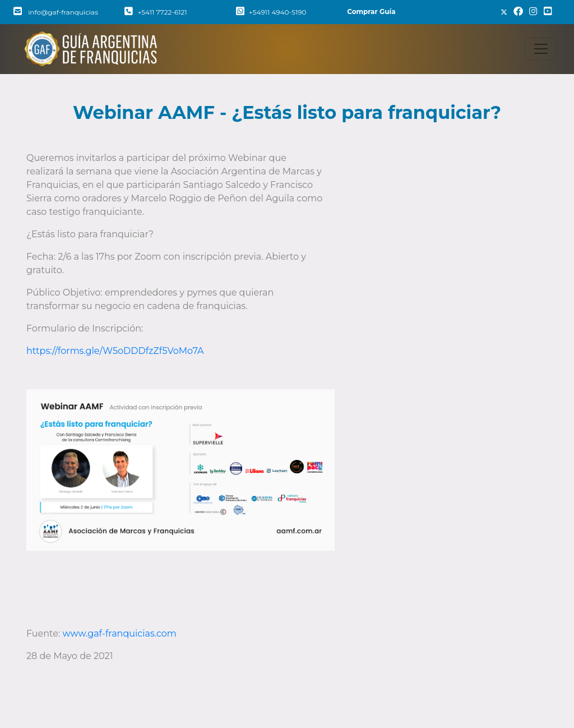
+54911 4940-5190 (271, 12)
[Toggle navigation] (541, 49)
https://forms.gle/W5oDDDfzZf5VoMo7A (115, 351)
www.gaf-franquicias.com (120, 633)
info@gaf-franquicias (56, 12)
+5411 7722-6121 (156, 12)
